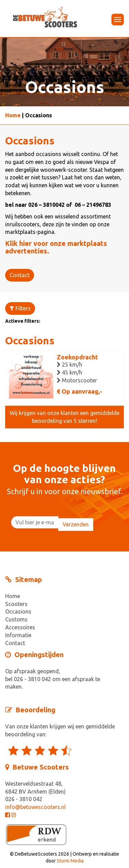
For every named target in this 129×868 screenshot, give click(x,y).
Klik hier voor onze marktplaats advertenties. (56, 247)
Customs (16, 619)
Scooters (16, 604)
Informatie (18, 635)
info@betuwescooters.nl (35, 807)
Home (13, 115)
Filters (20, 308)
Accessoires (20, 627)
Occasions (18, 611)
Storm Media (70, 861)
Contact (20, 275)
